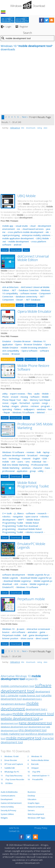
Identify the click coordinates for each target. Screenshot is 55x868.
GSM (45, 458)
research (42, 513)
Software (35, 397)
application (22, 471)
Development (7, 799)
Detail (5, 250)
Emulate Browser (22, 341)
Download (16, 250)
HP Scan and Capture (14, 764)
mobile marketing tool (13, 734)
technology (14, 458)
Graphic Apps (34, 803)
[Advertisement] (27, 84)
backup (6, 406)
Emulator (7, 341)
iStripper (35, 768)
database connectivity (26, 296)
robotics (6, 516)
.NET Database (33, 300)
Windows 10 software (23, 412)
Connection (8, 296)
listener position (10, 638)
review (24, 584)
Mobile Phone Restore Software (33, 367)
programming (9, 529)
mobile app (8, 226)
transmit (26, 458)
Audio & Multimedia (9, 792)
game (42, 632)
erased (15, 397)
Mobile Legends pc (39, 584)
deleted (41, 412)
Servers (31, 810)
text (4, 458)
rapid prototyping (11, 235)
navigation (18, 516)
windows (41, 409)
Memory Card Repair (40, 400)
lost (50, 409)
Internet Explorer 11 (41, 776)
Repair (7, 412)
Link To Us (14, 828)
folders (18, 409)
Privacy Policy (41, 828)
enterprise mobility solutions (36, 235)
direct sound (42, 638)
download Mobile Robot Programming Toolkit (22, 531)
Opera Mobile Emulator (34, 311)
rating (39, 128)
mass (47, 468)
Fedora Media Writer (40, 760)
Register (24, 27)
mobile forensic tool (30, 695)
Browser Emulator (33, 344)
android (18, 245)
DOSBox (9, 783)
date (45, 128)
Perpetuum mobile (31, 599)
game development (39, 635)
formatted (25, 403)
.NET (14, 290)
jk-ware (21, 629)
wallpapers (29, 409)
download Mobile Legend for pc (36, 578)
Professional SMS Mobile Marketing (35, 426)
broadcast (33, 455)
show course (27, 638)
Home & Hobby (7, 807)
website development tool (20, 718)
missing (24, 397)
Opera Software (30, 351)
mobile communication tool (18, 686)
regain (14, 403)
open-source (32, 516)
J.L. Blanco (19, 513)
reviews (31, 452)
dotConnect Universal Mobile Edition (33, 258)
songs (45, 403)
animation (32, 632)
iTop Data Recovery (14, 776)
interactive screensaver (39, 629)
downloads (31, 128)
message (45, 455)
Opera (18, 344)
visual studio (22, 226)
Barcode (35, 764)
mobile (6, 462)
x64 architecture (10, 287)
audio (37, 394)
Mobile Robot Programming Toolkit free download (21, 524)
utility (5, 394)
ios (19, 229)
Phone (5, 397)
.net (4, 241)
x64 (13, 462)
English (36, 458)
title (23, 128)
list (45, 462)
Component (45, 293)
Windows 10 (8, 629)
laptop (46, 452)
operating (7, 409)
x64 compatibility (11, 351)
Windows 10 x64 (11, 756)
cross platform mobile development (26, 232)
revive (5, 403)
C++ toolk (7, 513)
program (46, 406)
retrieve (35, 406)
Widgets (4, 818)
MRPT (21, 520)
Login (8, 27)
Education (32, 799)
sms (28, 462)
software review (29, 293)
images (15, 406)
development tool (37, 727)
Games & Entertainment (11, 803)
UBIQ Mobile (27, 196)
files (30, 394)
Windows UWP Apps (36, 818)
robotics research (34, 532)
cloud (33, 226)
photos (25, 406)
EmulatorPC (8, 587)
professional (8, 471)
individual (37, 462)
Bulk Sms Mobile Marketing (16, 465)
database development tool (14, 727)
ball (25, 635)
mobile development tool (33, 714)
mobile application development (18, 238)
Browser (16, 354)
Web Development (36, 814)
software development (14, 455)
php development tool (33, 730)
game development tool (35, 723)
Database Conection (29, 290)
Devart (20, 300)
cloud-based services (33, 229)
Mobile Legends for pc (39, 575)
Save (26, 250)
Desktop (31, 796)
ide (47, 232)
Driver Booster (11, 760)
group (33, 471)
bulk (39, 452)
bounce (6, 632)
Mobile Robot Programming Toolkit (33, 484)
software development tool (26, 688)
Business (32, 792)
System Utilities (7, 814)
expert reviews (18, 394)
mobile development (19, 241)
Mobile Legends (10, 578)
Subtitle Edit (10, 768)
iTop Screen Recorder (15, 779)
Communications (8, 796)
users (20, 462)
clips (25, 400)
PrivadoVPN (37, 779)
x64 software (19, 632)
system (36, 403)
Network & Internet (36, 807)
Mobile (45, 394)
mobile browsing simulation (34, 348)
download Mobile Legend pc (17, 581)
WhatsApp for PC (12, 772)
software (31, 513)
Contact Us (14, 831)
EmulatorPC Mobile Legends (31, 546)
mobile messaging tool (24, 738)
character (38, 468)
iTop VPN (36, 772)
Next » (25, 117)
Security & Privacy (8, 810)
